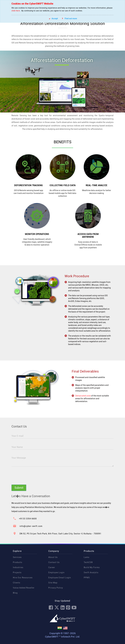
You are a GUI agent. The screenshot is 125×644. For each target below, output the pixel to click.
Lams (87, 557)
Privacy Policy (56, 588)
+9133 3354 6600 (28, 519)
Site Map (53, 583)
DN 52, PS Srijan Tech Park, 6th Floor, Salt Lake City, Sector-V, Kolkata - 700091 (60, 534)
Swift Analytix (91, 572)
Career (52, 567)
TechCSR (88, 562)
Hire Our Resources (23, 578)
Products (18, 562)
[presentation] (33, 477)
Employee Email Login (60, 578)
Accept (53, 19)
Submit (19, 488)
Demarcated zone (84, 396)
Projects (17, 572)
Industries (18, 567)
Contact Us (54, 562)
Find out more (70, 18)
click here (16, 11)
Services (17, 557)
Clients (17, 583)
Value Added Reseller (24, 588)
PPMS (87, 578)
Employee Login (56, 572)
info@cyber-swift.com (31, 526)
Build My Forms (92, 567)
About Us (53, 557)
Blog (15, 593)
